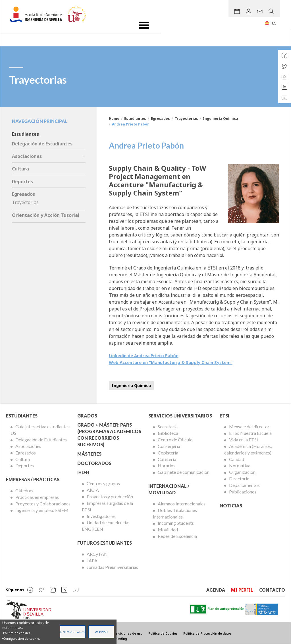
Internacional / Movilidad (169, 489)
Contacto (272, 590)
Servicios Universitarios (180, 416)
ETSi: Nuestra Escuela (250, 433)
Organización (242, 472)
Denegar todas (73, 632)
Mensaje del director (249, 426)
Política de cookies (16, 633)
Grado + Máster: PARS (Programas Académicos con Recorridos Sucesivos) (109, 435)
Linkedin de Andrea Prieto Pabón (146, 355)
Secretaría (168, 426)
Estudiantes (135, 119)
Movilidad (168, 529)
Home (114, 119)
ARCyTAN (97, 554)
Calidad (237, 459)
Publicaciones (243, 492)
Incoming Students (176, 523)
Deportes (22, 182)
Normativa (240, 465)
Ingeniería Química (221, 119)
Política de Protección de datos (207, 633)
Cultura (20, 169)
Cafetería (167, 459)
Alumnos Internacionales (182, 504)
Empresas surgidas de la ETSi (107, 506)
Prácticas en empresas (37, 497)
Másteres (89, 454)
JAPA (92, 560)
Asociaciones (27, 156)
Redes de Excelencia (177, 536)
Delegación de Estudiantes (42, 144)
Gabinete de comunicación (184, 472)
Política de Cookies (163, 633)
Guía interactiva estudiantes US (40, 430)
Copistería (168, 453)
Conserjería (169, 446)
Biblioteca (168, 433)
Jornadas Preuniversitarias (112, 567)
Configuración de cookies (22, 639)
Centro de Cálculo (175, 440)
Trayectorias (186, 119)
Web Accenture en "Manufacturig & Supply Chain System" (175, 362)
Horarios (167, 465)
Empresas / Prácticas (33, 479)
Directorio (239, 479)
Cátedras (24, 490)
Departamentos (244, 485)
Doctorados (94, 463)
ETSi (225, 416)
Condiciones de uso (127, 633)
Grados (87, 416)
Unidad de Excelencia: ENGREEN (106, 526)
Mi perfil (242, 590)
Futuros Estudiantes (105, 543)
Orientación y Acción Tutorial (46, 215)
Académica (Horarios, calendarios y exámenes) (248, 449)
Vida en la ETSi (243, 440)
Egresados (160, 119)
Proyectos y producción (110, 496)
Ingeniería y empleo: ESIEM (42, 510)
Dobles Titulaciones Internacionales (175, 513)
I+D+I (83, 472)
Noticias (231, 506)
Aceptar (101, 632)
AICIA (93, 490)
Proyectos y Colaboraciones (43, 504)
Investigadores (101, 516)
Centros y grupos (103, 483)
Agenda (216, 590)
